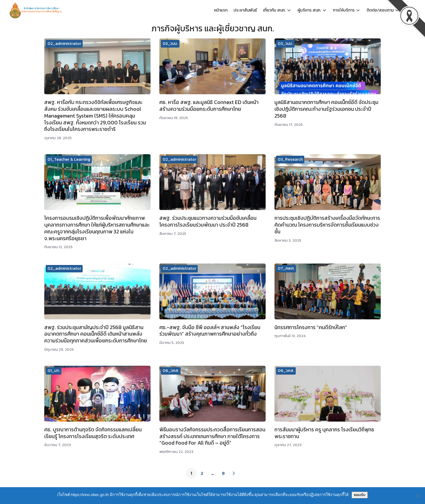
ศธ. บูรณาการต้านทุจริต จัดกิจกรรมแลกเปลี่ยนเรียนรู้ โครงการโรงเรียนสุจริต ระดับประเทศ (93, 433)
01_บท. (54, 371)
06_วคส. (171, 371)
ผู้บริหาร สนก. (309, 10)
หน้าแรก (221, 10)
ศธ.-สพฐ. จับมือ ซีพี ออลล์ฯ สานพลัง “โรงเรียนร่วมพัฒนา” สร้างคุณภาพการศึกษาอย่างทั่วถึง (210, 331)
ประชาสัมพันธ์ (245, 10)
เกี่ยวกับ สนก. (274, 10)
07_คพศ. (286, 268)
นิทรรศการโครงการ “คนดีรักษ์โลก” (311, 327)
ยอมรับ (360, 495)
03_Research (290, 159)
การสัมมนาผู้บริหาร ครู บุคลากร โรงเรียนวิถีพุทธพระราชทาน (324, 433)
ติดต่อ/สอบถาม (380, 10)
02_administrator (64, 44)
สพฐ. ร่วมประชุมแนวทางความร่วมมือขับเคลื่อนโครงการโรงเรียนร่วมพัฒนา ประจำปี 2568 (208, 221)
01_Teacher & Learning (69, 159)
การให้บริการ (344, 10)
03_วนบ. (170, 44)
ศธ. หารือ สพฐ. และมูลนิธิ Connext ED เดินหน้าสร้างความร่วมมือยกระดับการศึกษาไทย (209, 106)
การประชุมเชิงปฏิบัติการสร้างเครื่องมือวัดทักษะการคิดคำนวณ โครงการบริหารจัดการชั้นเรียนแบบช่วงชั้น (327, 225)
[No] (418, 496)
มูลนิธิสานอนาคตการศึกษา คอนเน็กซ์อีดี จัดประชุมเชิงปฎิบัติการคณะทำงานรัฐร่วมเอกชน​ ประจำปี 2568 (326, 109)
